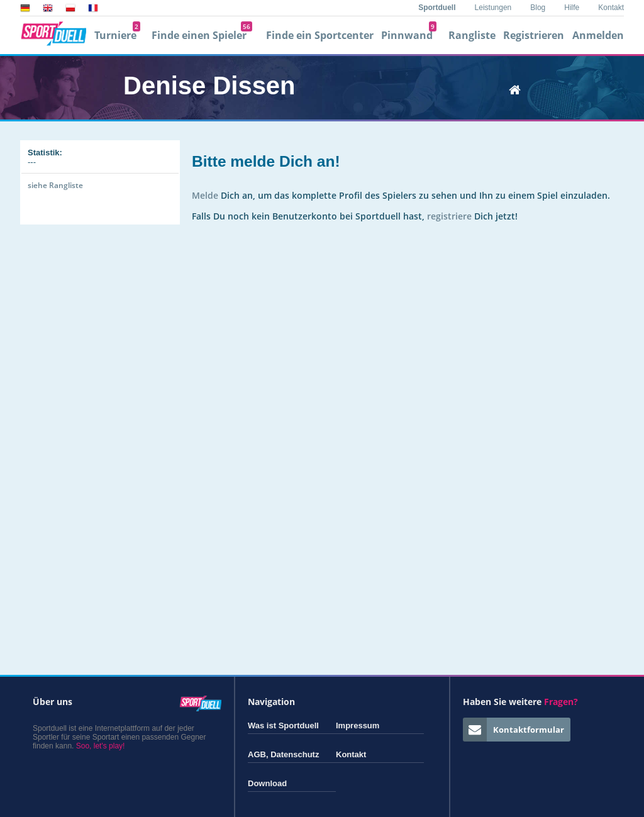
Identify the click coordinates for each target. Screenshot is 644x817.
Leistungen (493, 8)
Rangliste (472, 35)
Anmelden (598, 35)
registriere (449, 216)
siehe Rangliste (55, 185)
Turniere (117, 35)
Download (267, 783)
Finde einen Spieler (202, 35)
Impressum (358, 725)
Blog (538, 8)
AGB (257, 754)
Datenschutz (295, 754)
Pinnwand (409, 35)
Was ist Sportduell (283, 725)
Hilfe (572, 8)
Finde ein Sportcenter (320, 35)
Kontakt (611, 8)
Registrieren (534, 35)
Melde (205, 195)
